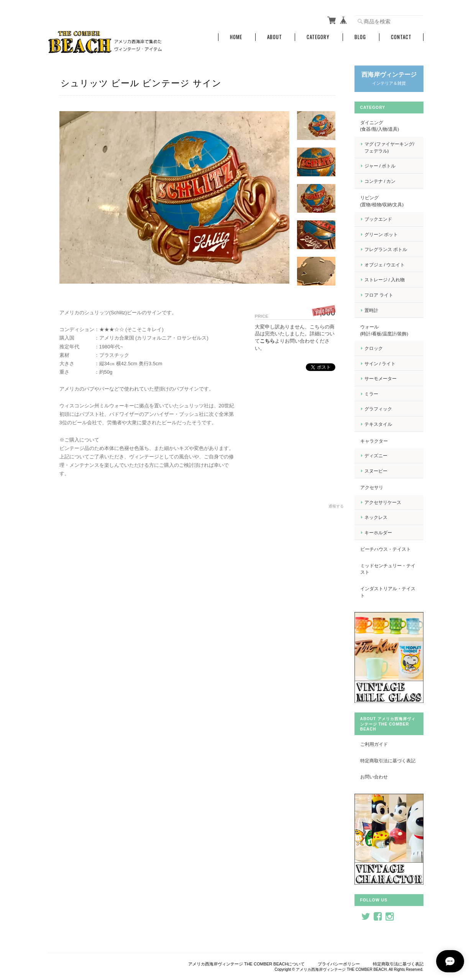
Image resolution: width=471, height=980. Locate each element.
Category (318, 37)
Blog (360, 37)
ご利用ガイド (374, 744)
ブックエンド (378, 219)
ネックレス (376, 517)
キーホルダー (378, 533)
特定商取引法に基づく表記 (388, 761)
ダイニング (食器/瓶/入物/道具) (388, 126)
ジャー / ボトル (380, 166)
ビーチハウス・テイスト (386, 549)
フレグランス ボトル (386, 249)
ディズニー (376, 456)
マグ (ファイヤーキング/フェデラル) (389, 147)
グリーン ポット (381, 234)
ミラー (371, 394)
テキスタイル (378, 424)
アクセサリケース (383, 502)
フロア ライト (379, 295)
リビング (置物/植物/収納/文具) (388, 201)
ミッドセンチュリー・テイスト (388, 569)
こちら (267, 341)
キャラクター (374, 441)
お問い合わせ (374, 777)
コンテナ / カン (380, 181)
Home (236, 37)
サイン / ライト (380, 364)
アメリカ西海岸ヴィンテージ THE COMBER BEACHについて (246, 964)
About (275, 37)
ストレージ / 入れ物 (385, 280)
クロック (374, 348)
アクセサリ (372, 487)
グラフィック (378, 409)
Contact (401, 37)
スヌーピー (376, 471)
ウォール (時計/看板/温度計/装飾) (388, 330)
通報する (336, 506)
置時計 (371, 310)
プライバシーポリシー (339, 964)
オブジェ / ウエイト (385, 265)
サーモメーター (381, 378)
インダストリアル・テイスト (388, 592)
